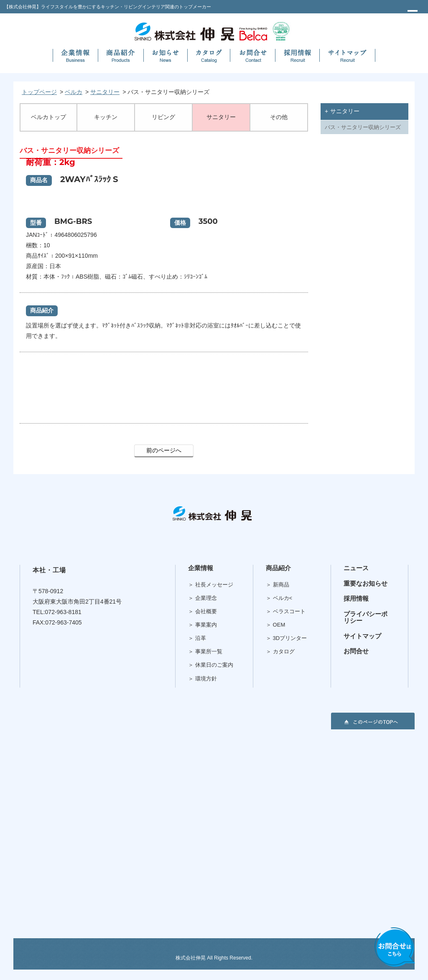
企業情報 (201, 568)
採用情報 (356, 598)
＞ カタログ (280, 651)
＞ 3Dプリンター (286, 638)
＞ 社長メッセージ (211, 585)
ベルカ (74, 92)
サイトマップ (362, 636)
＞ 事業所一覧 (205, 651)
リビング (163, 117)
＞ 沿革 (197, 638)
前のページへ (164, 450)
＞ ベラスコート (286, 611)
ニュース (356, 568)
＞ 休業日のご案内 (211, 665)
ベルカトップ (48, 117)
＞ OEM (275, 625)
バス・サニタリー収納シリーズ (363, 127)
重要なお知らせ (366, 583)
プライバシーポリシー (366, 617)
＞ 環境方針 (203, 679)
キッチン (106, 117)
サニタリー (105, 92)
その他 (279, 117)
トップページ (39, 92)
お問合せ (356, 651)
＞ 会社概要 (203, 611)
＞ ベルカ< (279, 598)
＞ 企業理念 (203, 598)
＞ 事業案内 (203, 625)
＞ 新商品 (278, 585)
